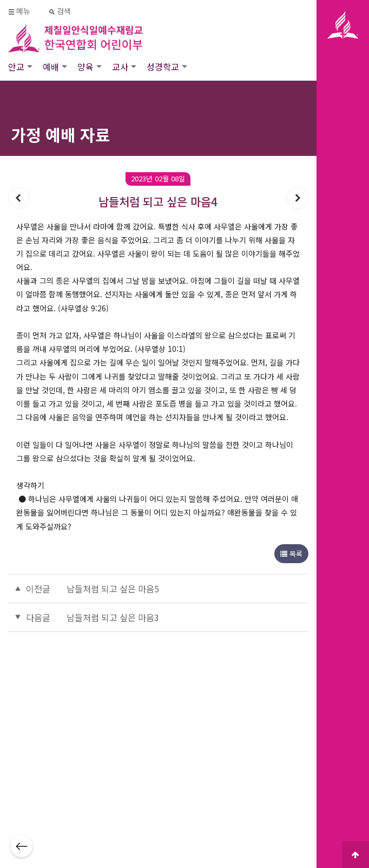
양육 (85, 67)
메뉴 (20, 11)
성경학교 (163, 67)
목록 (291, 554)
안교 (16, 67)
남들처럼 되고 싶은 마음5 (113, 589)
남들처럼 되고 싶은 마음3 (113, 617)
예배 (51, 67)
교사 (120, 67)
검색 (60, 11)
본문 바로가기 (0, 0)
